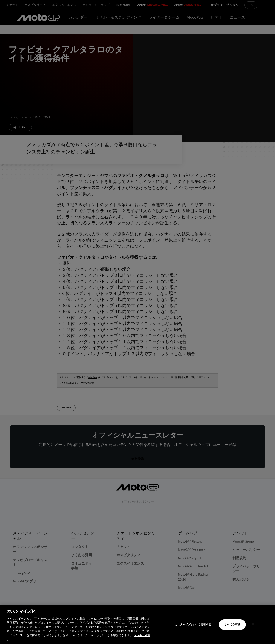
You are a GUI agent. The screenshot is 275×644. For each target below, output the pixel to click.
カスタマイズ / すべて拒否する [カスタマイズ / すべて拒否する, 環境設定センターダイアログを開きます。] (193, 625)
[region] (137, 624)
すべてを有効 (232, 625)
